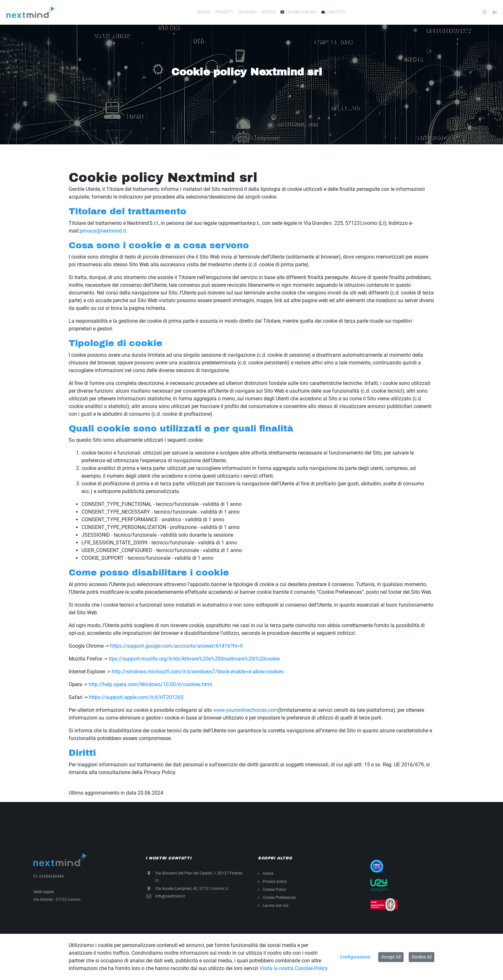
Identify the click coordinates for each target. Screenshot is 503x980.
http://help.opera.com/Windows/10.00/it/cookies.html (150, 684)
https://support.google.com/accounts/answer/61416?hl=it (176, 646)
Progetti (224, 12)
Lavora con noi (301, 12)
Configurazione (355, 957)
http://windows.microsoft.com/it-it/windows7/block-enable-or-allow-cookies (198, 672)
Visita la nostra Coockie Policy (294, 968)
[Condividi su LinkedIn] (495, 12)
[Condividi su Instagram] (484, 12)
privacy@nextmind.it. (104, 231)
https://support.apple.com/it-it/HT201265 (136, 697)
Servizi (204, 12)
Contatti (336, 12)
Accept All (391, 957)
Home (268, 873)
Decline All (422, 957)
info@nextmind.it (170, 896)
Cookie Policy (274, 890)
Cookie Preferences (279, 898)
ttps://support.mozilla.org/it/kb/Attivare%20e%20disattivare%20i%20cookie (194, 659)
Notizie (269, 12)
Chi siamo (247, 12)
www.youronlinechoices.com (246, 710)
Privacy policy (275, 882)
